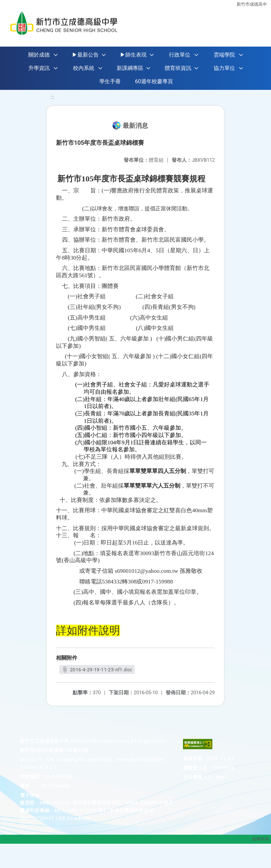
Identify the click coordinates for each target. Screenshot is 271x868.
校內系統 (84, 68)
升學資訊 (39, 68)
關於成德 (39, 55)
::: (52, 97)
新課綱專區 (130, 68)
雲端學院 (224, 55)
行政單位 (180, 55)
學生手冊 (110, 81)
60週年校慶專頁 (154, 81)
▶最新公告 (85, 55)
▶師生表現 (133, 55)
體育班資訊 (178, 68)
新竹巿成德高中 (252, 4)
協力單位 (224, 68)
